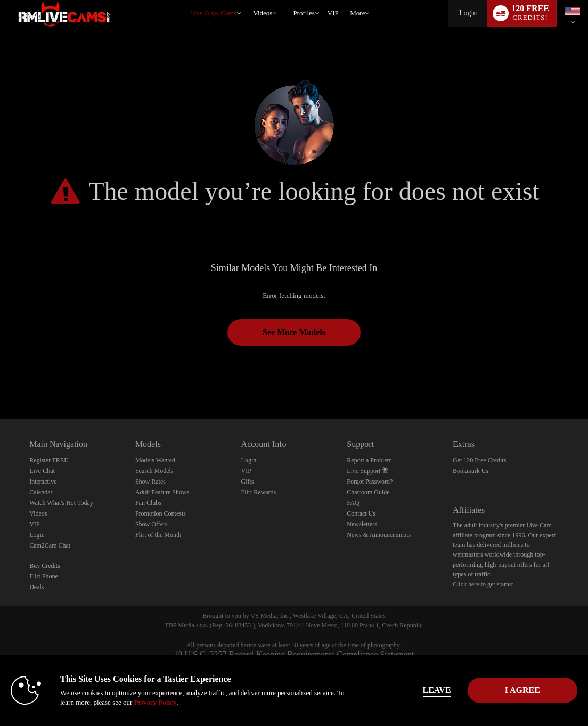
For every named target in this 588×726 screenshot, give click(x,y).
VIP (333, 13)
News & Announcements (379, 535)
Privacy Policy (164, 702)
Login (468, 13)
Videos (263, 13)
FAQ (353, 503)
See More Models (294, 332)
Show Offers (152, 524)
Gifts (248, 482)
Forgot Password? (370, 482)
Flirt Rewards (259, 492)
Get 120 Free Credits (479, 460)
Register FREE (48, 460)
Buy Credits (45, 566)
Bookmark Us (471, 471)
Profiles (304, 13)
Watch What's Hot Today (61, 503)
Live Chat (42, 471)
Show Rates (150, 482)
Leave (421, 690)
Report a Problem (369, 460)
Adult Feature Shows (162, 492)
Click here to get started (483, 584)
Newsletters (362, 524)
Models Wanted (155, 460)
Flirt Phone (44, 576)
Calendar (41, 492)
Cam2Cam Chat (50, 545)
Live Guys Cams (213, 13)
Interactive (43, 482)
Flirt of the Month (158, 535)
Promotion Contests (161, 513)
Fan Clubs (148, 503)
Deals (36, 587)
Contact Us (361, 513)
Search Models (154, 471)
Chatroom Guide (368, 492)
